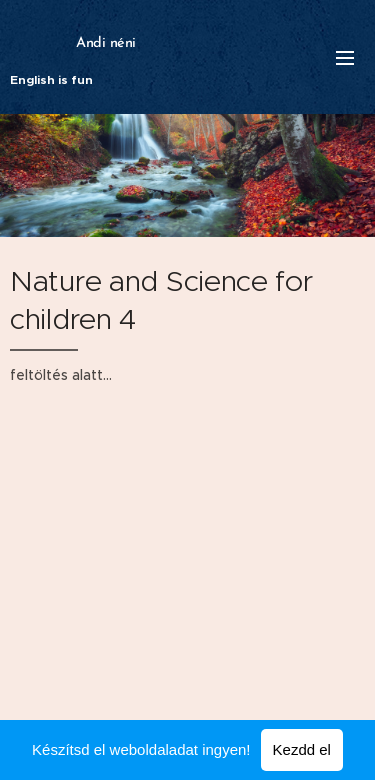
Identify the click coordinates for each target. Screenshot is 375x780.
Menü (345, 58)
